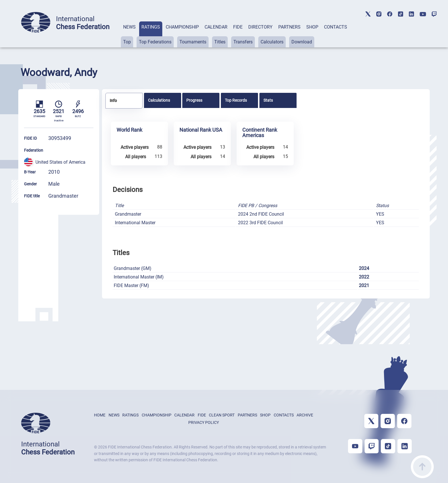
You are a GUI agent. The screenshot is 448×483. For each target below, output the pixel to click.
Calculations (159, 100)
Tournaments (193, 42)
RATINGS (151, 27)
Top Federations (155, 42)
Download (302, 42)
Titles (220, 42)
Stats (268, 100)
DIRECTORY (260, 27)
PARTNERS (289, 27)
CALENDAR (216, 27)
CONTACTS (336, 27)
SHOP (312, 27)
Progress (194, 100)
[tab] (129, 34)
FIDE (238, 27)
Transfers (243, 42)
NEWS (129, 27)
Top (127, 42)
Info (113, 101)
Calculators (272, 42)
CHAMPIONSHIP (182, 27)
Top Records (236, 100)
